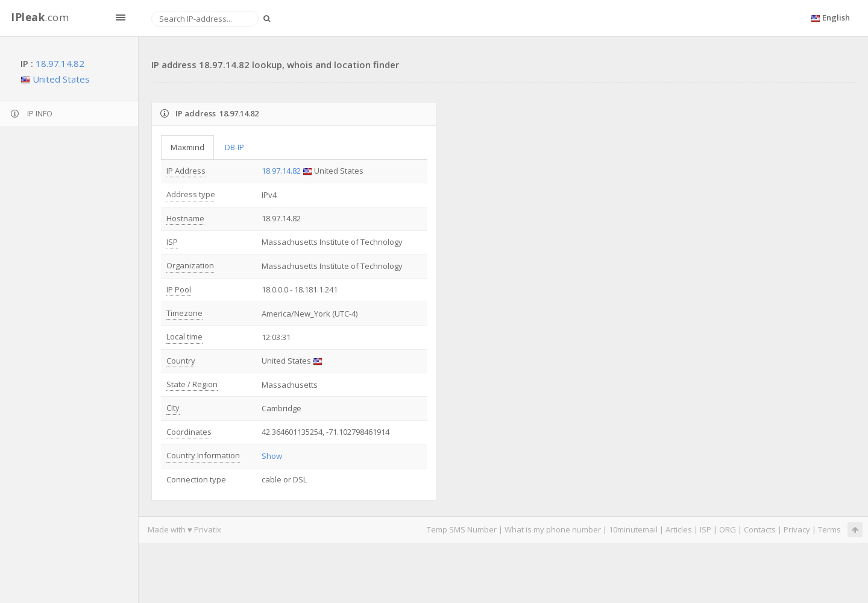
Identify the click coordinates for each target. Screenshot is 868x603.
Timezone (184, 313)
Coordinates (189, 432)
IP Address (186, 171)
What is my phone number (553, 529)
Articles (679, 529)
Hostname (185, 218)
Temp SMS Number (462, 529)
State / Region (192, 384)
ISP (172, 242)
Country (181, 361)
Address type (191, 194)
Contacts (760, 529)
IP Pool (179, 289)
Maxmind (187, 147)
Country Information (203, 455)
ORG (728, 529)
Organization (190, 265)
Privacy (797, 529)
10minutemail (633, 529)
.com (40, 17)
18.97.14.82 (60, 63)
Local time (184, 336)
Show (272, 456)
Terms (829, 529)
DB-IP (234, 147)
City (173, 408)
